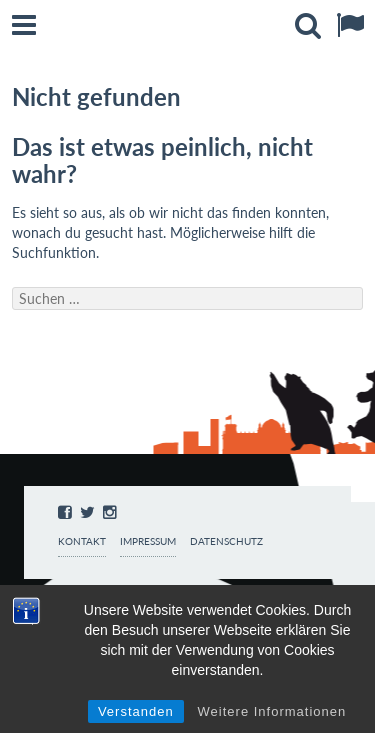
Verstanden (136, 711)
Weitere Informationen (272, 711)
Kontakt (82, 541)
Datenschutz (226, 541)
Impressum (148, 541)
